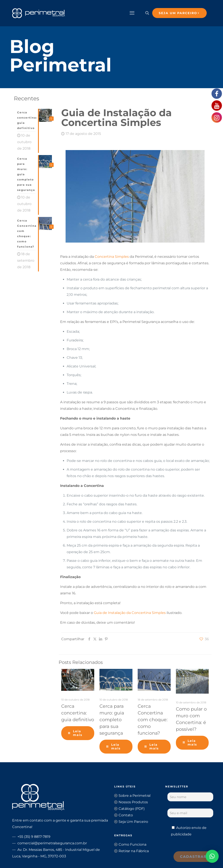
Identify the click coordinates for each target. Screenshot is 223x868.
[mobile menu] (132, 13)
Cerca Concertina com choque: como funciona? (153, 720)
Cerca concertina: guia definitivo (78, 713)
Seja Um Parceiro (133, 822)
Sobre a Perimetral (135, 796)
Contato (126, 815)
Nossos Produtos (133, 802)
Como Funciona (132, 844)
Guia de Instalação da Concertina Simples (130, 613)
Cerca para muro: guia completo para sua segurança (112, 720)
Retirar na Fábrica (134, 851)
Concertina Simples (112, 257)
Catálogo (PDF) (132, 809)
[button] (212, 856)
